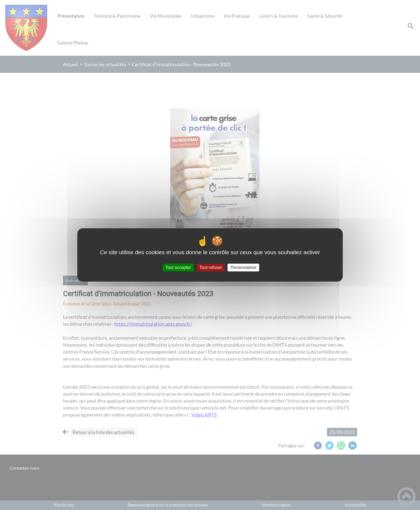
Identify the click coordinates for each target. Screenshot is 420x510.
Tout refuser (211, 267)
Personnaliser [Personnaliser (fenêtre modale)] (243, 267)
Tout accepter (178, 267)
